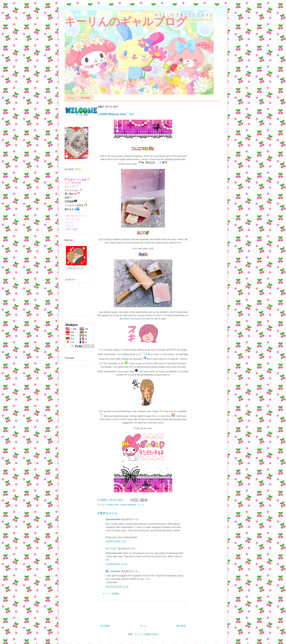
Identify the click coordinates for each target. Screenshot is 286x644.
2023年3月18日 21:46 (117, 587)
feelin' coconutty (132, 319)
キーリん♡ (112, 549)
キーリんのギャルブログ (126, 22)
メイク (141, 505)
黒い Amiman (113, 571)
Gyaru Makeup (128, 505)
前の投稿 (181, 626)
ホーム (71, 98)
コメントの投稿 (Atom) (146, 634)
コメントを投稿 (110, 594)
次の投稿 (105, 626)
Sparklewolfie (113, 519)
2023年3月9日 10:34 (116, 564)
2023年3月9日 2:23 (116, 542)
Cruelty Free (112, 505)
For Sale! (86, 98)
